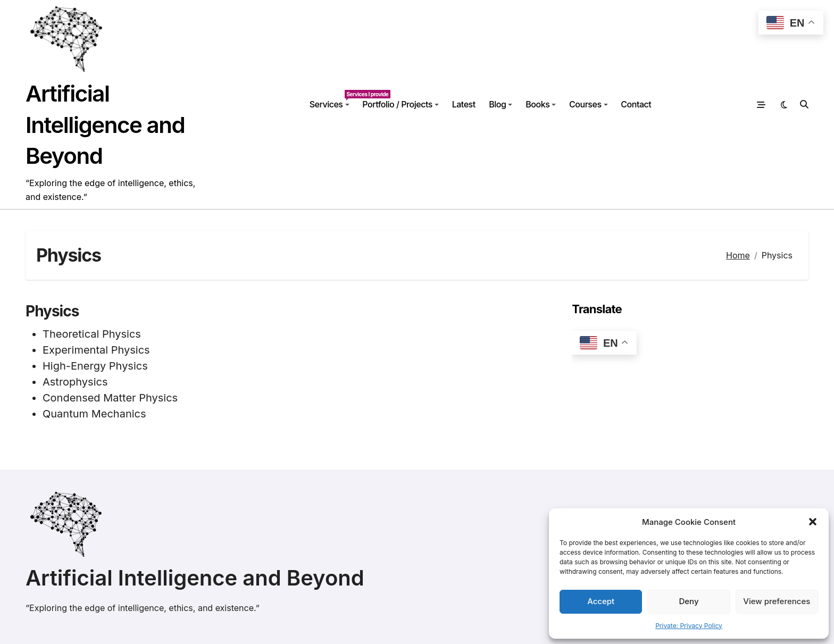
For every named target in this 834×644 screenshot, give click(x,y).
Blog (501, 104)
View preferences (777, 601)
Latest (464, 104)
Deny (689, 601)
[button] (813, 522)
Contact (636, 104)
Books (541, 104)
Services (333, 100)
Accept (601, 601)
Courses (588, 104)
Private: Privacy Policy (689, 626)
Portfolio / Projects (401, 104)
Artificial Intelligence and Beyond (105, 125)
